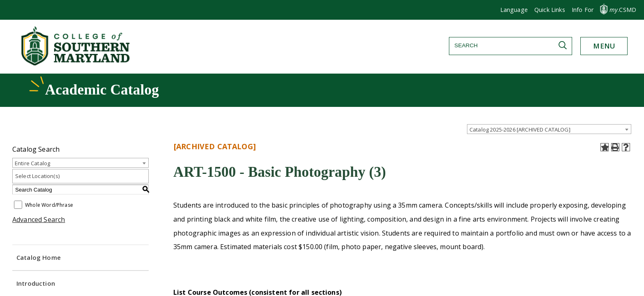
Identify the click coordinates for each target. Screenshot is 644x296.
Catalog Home (39, 257)
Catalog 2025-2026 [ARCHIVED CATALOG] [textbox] (520, 129)
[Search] (511, 45)
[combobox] (549, 129)
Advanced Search (39, 220)
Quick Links (550, 10)
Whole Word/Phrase (49, 205)
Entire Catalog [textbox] (32, 163)
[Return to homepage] (76, 63)
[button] (583, 10)
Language (514, 10)
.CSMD (623, 10)
